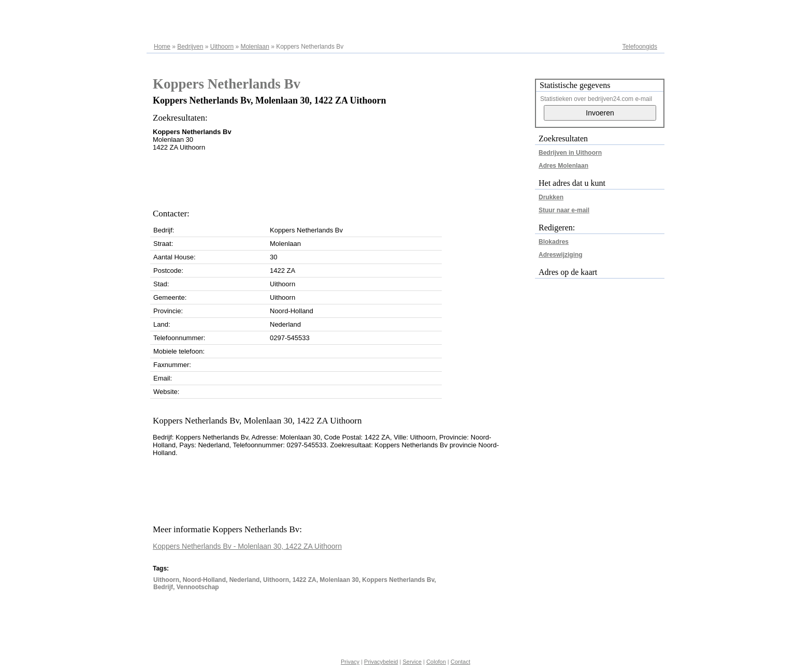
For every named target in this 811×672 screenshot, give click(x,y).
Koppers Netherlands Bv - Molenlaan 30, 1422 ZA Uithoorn (247, 546)
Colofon (436, 662)
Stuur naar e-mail (564, 210)
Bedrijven (190, 47)
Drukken (551, 197)
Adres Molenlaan (563, 166)
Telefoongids (640, 47)
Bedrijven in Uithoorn (570, 153)
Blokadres (554, 242)
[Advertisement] (341, 177)
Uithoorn (222, 47)
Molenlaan (255, 47)
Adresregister (639, 11)
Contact (460, 662)
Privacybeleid (381, 662)
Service (412, 662)
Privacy (350, 662)
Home (162, 47)
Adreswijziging (561, 255)
